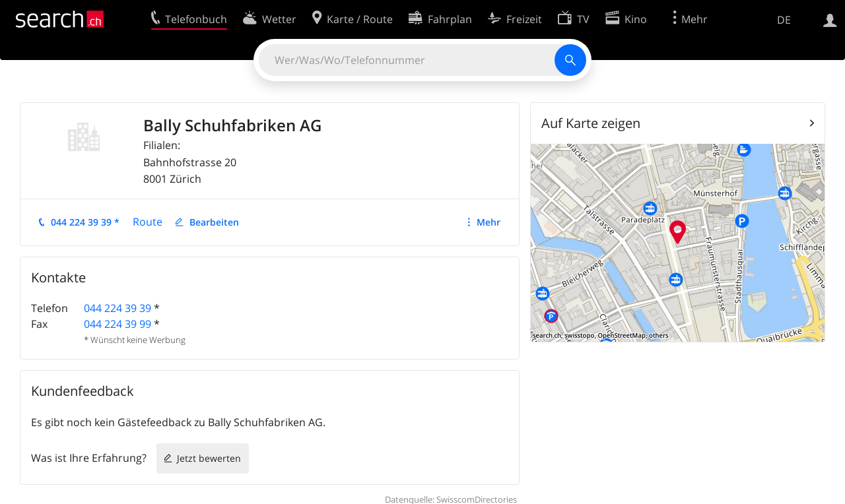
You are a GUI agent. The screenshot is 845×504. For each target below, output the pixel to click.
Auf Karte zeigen (591, 123)
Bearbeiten (214, 222)
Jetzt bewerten (209, 458)
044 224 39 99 (118, 324)
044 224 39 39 (118, 308)
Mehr (489, 222)
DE (784, 20)
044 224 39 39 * (85, 222)
